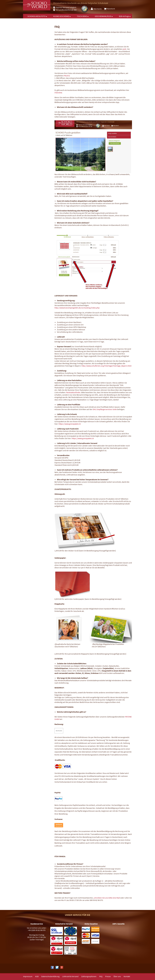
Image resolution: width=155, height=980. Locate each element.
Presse (108, 976)
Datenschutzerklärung (50, 976)
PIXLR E (67, 76)
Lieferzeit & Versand (70, 976)
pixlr (125, 49)
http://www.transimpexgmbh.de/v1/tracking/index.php (77, 308)
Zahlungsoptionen (89, 976)
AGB (37, 976)
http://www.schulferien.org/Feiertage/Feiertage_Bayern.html (106, 366)
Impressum (28, 976)
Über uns (117, 976)
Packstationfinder (73, 392)
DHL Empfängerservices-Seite (105, 409)
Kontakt (127, 976)
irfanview (58, 93)
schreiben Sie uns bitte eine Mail (107, 898)
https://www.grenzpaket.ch (70, 424)
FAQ (101, 976)
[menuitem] (97, 9)
